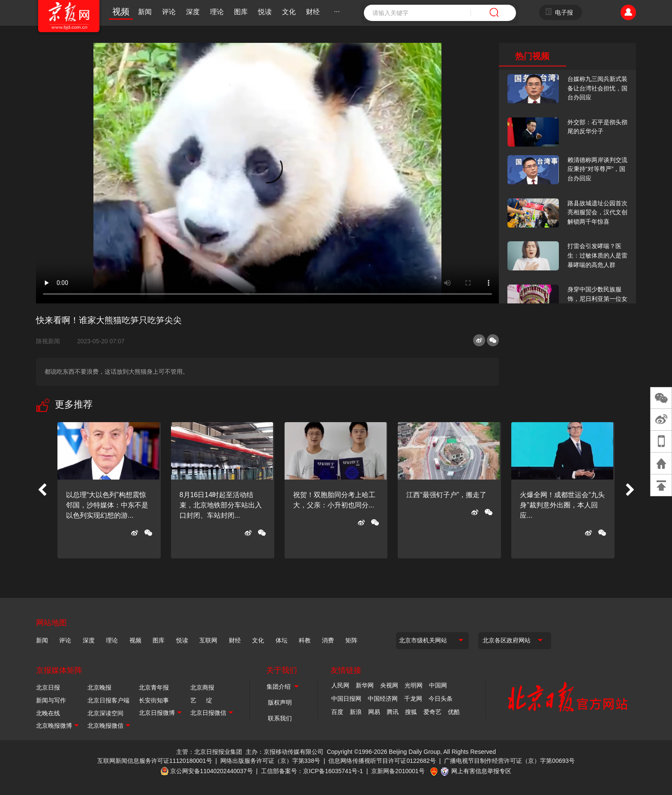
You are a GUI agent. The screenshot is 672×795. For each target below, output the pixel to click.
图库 (241, 12)
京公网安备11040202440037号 (211, 771)
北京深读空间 (105, 713)
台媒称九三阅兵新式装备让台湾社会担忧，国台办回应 (597, 88)
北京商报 (202, 687)
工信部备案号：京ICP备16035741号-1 (312, 771)
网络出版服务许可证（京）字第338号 (270, 761)
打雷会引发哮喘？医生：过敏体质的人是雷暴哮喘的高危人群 (597, 255)
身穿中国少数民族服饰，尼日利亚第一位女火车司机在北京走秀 (597, 298)
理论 (217, 12)
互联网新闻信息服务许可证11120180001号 (155, 761)
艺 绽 (201, 700)
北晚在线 (48, 713)
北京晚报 (99, 687)
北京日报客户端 (108, 700)
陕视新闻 (51, 341)
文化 (289, 12)
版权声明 (280, 702)
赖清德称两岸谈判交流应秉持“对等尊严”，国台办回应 (597, 169)
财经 (313, 12)
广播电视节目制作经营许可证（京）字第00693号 (509, 761)
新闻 (145, 12)
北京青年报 (154, 687)
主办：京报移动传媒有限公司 (285, 752)
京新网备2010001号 (398, 771)
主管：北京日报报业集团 (209, 752)
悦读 (265, 12)
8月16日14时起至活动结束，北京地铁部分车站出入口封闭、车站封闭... (221, 505)
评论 (169, 12)
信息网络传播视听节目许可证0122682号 (382, 761)
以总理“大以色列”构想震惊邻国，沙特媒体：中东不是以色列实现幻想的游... (107, 505)
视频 (121, 12)
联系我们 (280, 718)
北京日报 (48, 687)
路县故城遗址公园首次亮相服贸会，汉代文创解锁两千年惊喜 (597, 212)
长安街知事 (154, 700)
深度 (193, 12)
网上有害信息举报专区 (481, 771)
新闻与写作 (51, 700)
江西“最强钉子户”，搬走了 (446, 495)
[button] (42, 490)
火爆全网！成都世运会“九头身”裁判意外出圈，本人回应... (562, 505)
